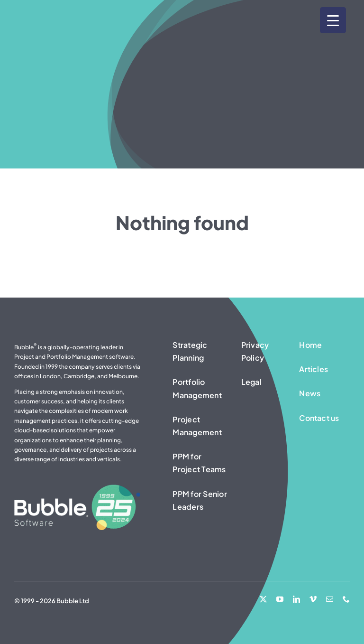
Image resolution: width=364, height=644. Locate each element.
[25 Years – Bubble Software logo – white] (77, 488)
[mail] (330, 599)
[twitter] (263, 599)
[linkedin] (296, 599)
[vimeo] (313, 599)
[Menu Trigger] (333, 20)
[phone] (346, 599)
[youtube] (280, 599)
